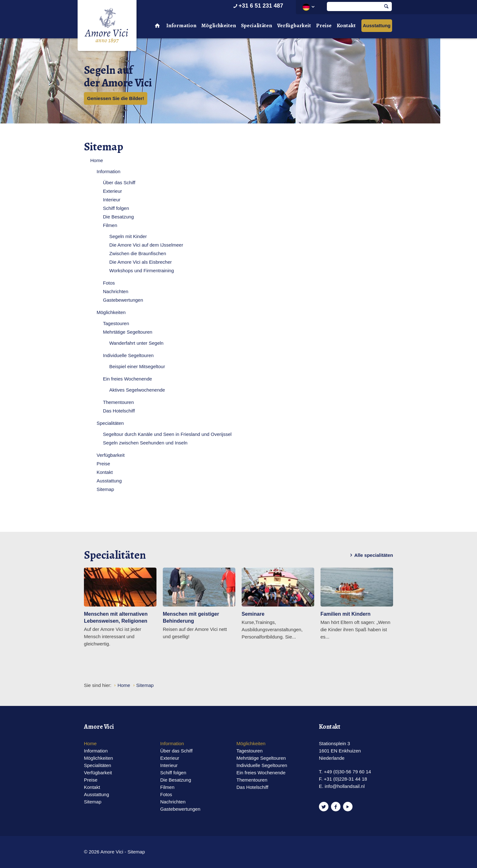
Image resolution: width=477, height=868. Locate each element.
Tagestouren (116, 323)
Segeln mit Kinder (128, 236)
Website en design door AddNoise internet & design (254, 852)
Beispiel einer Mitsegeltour (137, 366)
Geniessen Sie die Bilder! (116, 98)
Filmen (110, 225)
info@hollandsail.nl (345, 786)
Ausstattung (377, 25)
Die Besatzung (118, 217)
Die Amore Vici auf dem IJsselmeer (146, 245)
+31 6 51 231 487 (258, 6)
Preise (324, 25)
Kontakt (346, 25)
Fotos (109, 283)
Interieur (112, 200)
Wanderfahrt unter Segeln (136, 343)
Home (97, 160)
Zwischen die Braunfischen (138, 253)
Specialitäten (257, 25)
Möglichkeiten (219, 25)
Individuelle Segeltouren (128, 355)
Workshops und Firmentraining (142, 270)
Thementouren (118, 402)
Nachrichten (116, 291)
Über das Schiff (119, 182)
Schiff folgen (116, 208)
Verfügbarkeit (294, 25)
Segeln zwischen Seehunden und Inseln (145, 443)
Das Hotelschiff (119, 411)
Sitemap (105, 489)
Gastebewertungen (123, 300)
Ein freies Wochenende (127, 379)
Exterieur (112, 191)
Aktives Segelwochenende (137, 390)
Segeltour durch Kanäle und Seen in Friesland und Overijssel (167, 434)
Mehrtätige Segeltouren (128, 332)
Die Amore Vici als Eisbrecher (140, 262)
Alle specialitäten (370, 555)
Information (181, 25)
